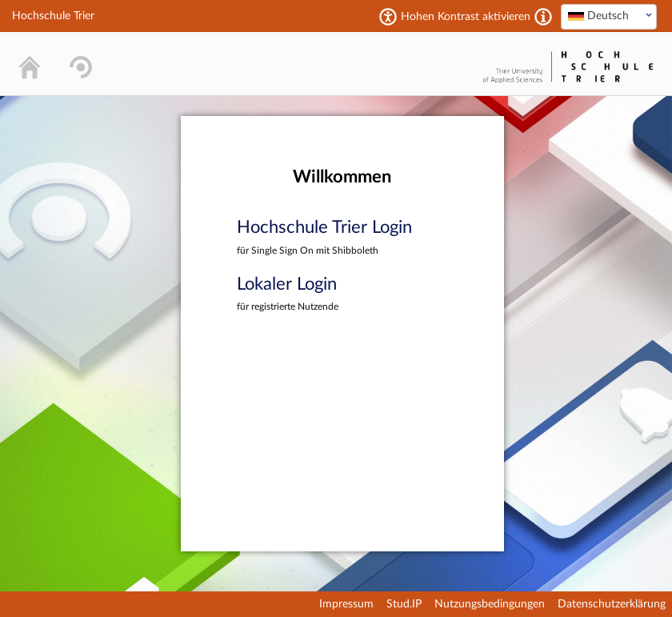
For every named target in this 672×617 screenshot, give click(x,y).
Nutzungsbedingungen (490, 604)
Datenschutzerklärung (612, 604)
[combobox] (609, 17)
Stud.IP (404, 604)
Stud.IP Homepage (429, 64)
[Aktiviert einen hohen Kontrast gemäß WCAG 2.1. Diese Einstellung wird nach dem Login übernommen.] (543, 17)
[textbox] (609, 16)
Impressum (346, 604)
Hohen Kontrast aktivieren (466, 17)
